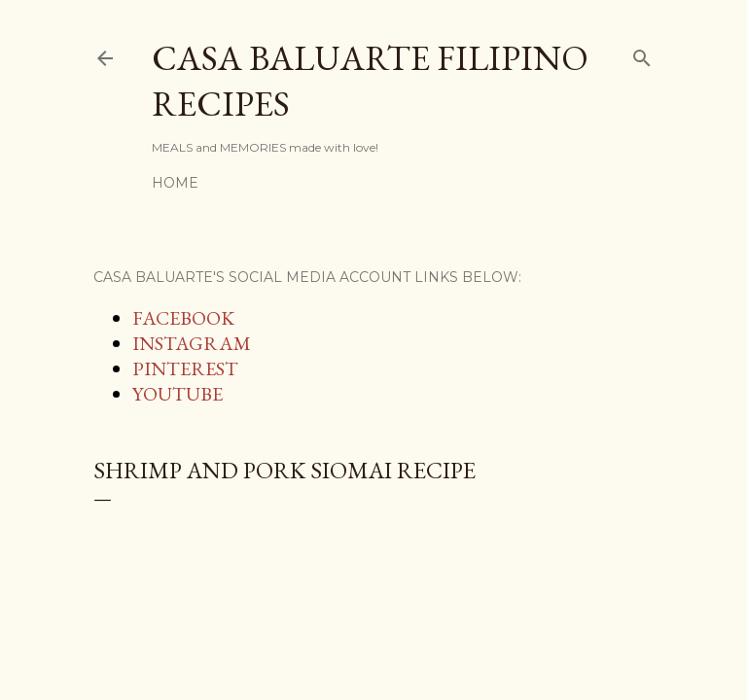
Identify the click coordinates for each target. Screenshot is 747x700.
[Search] (642, 54)
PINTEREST (185, 368)
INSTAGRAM (192, 343)
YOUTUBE (178, 394)
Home (175, 183)
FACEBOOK (183, 318)
